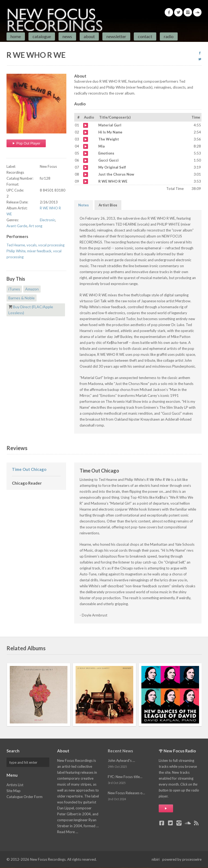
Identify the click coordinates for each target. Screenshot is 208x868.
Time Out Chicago (29, 469)
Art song (35, 226)
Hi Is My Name (86, 132)
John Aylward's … (121, 760)
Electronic (48, 220)
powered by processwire (182, 859)
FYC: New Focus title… (125, 777)
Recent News (120, 751)
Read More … (68, 832)
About (89, 36)
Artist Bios (108, 205)
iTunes (14, 289)
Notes (84, 205)
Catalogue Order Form (25, 797)
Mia (86, 146)
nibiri (156, 859)
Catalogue (42, 36)
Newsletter (116, 36)
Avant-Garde (17, 226)
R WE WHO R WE (86, 182)
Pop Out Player (26, 143)
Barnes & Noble (22, 298)
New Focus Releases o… (126, 793)
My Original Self (86, 167)
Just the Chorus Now (86, 175)
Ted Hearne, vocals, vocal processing (35, 245)
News (67, 36)
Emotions (86, 153)
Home (16, 36)
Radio (169, 36)
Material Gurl (86, 125)
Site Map (14, 791)
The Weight (86, 139)
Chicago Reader (27, 483)
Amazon (32, 289)
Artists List (15, 785)
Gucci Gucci (86, 160)
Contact (145, 36)
